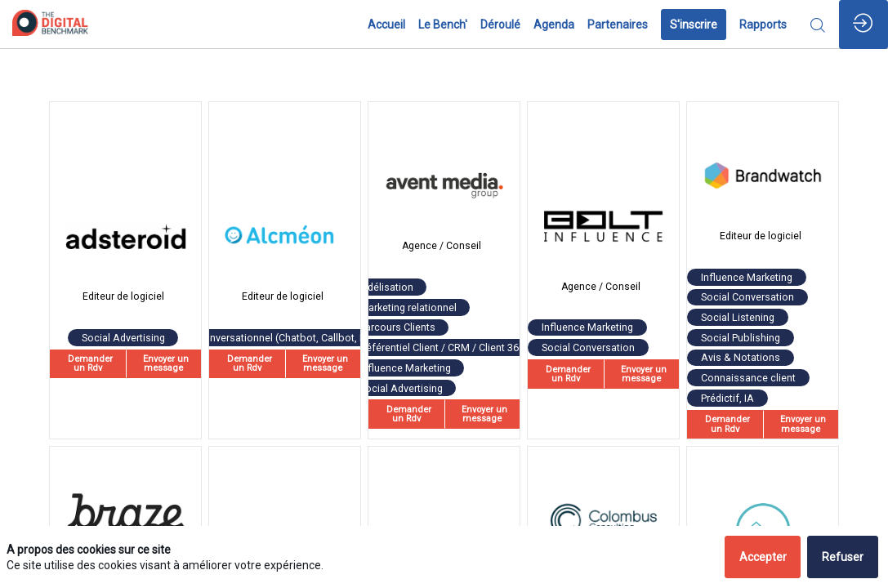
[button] (694, 24)
